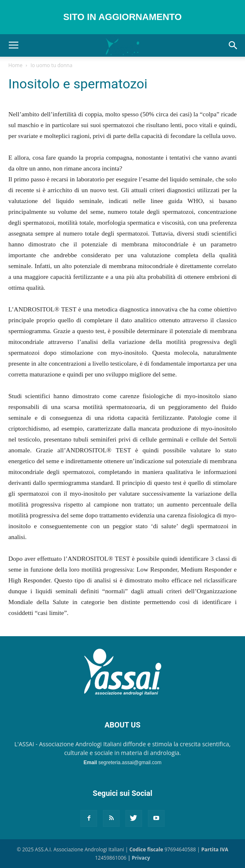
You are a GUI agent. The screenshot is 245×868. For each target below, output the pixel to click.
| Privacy (139, 858)
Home (15, 65)
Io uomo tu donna (51, 65)
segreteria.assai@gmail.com (130, 763)
